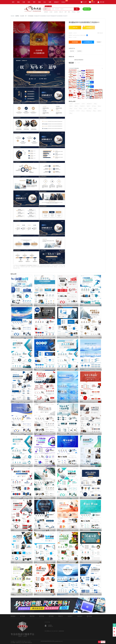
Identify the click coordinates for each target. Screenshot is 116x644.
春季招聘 (46, 12)
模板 (18, 2)
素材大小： (71, 37)
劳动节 (78, 12)
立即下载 (75, 27)
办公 (45, 2)
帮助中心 (61, 616)
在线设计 (56, 2)
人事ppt (95, 108)
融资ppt (90, 108)
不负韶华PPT (82, 106)
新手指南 (51, 616)
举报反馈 (101, 33)
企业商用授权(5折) (88, 42)
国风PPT (71, 106)
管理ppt (95, 104)
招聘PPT (89, 106)
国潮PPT (100, 111)
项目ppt (99, 106)
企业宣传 (56, 12)
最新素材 (13, 616)
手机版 (89, 616)
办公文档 (22, 16)
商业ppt (81, 108)
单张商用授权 (75, 42)
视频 (39, 2)
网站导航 (32, 616)
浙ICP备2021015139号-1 (26, 641)
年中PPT (78, 111)
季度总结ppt (89, 111)
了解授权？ (99, 42)
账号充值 (42, 616)
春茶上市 (61, 12)
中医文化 (74, 12)
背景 (34, 2)
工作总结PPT (77, 104)
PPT (26, 16)
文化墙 (51, 12)
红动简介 (70, 616)
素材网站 (17, 16)
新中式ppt (94, 106)
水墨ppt (71, 108)
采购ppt (71, 113)
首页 (13, 2)
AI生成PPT (87, 27)
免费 (50, 2)
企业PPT (71, 104)
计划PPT (83, 104)
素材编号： (71, 33)
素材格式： (71, 35)
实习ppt (76, 108)
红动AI (64, 1)
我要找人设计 (87, 9)
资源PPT (76, 106)
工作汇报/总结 (31, 16)
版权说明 (80, 616)
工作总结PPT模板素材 (74, 68)
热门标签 (23, 616)
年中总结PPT (72, 111)
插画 (29, 2)
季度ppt (95, 111)
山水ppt (85, 108)
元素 (24, 2)
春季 (66, 12)
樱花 (69, 12)
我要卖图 (114, 625)
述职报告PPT (89, 104)
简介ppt (83, 111)
